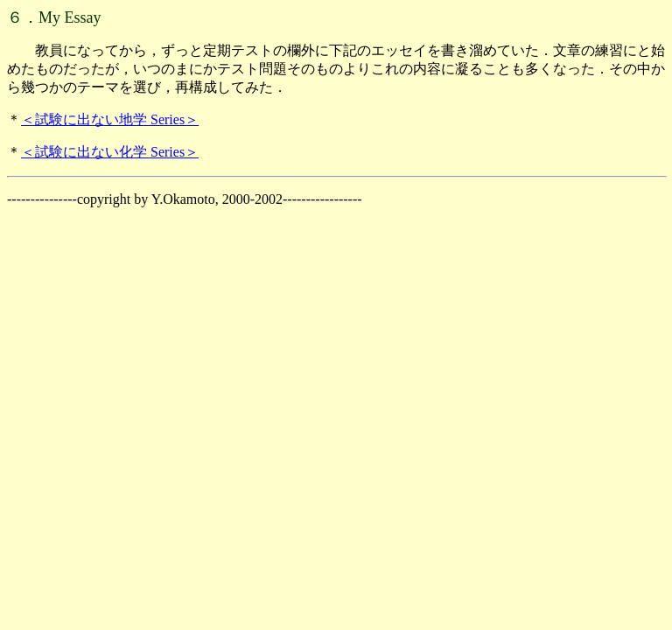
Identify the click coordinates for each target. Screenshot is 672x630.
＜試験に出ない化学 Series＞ (110, 152)
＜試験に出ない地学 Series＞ (110, 119)
